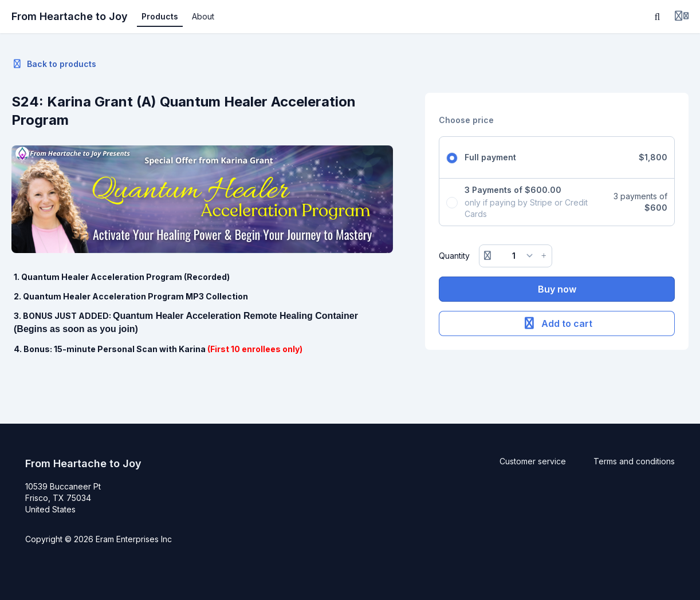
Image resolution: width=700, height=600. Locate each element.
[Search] (658, 17)
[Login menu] (682, 17)
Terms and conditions (634, 461)
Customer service (533, 461)
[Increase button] (544, 256)
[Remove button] (487, 256)
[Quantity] (516, 256)
